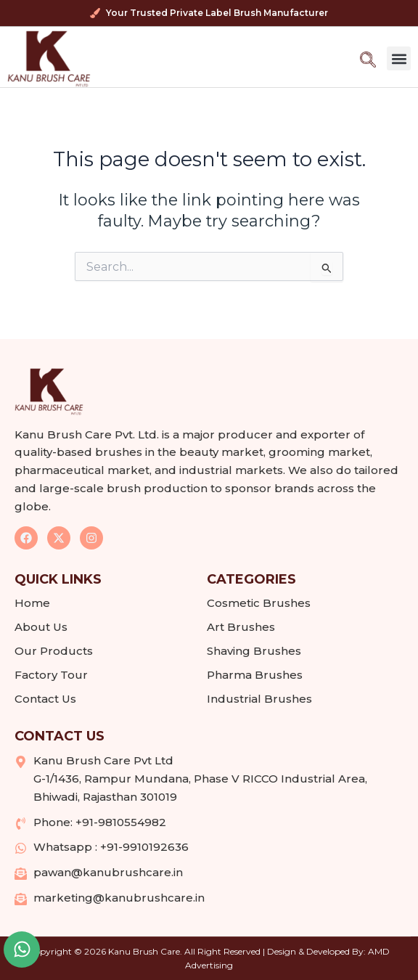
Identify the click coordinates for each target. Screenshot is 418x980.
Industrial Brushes (259, 699)
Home (32, 603)
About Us (41, 627)
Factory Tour (51, 675)
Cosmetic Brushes (259, 603)
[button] (399, 58)
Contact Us (45, 699)
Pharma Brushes (255, 675)
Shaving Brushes (254, 651)
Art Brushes (241, 627)
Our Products (57, 651)
